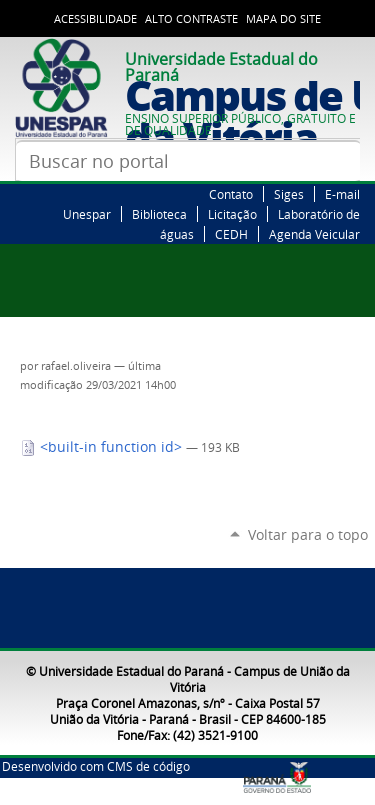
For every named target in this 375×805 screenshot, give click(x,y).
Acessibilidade (95, 19)
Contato (231, 194)
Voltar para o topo (308, 534)
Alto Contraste (191, 19)
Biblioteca (159, 214)
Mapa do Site (283, 19)
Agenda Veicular (314, 234)
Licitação (232, 214)
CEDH (231, 234)
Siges (289, 194)
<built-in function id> (103, 447)
